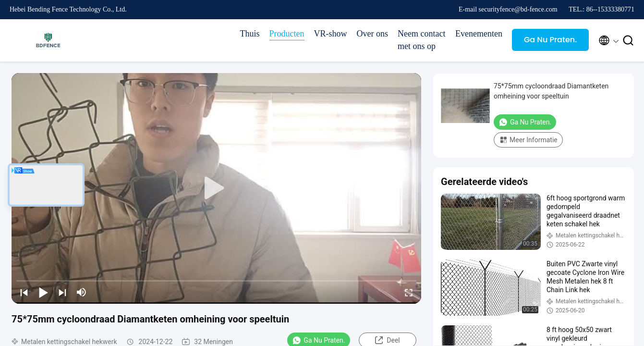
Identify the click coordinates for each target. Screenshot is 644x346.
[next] (62, 292)
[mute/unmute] (82, 292)
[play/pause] (43, 292)
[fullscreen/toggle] (409, 292)
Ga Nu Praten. (550, 40)
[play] (217, 188)
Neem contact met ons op (421, 40)
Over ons (373, 34)
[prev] (24, 292)
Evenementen (479, 34)
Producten (287, 34)
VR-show (331, 34)
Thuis (250, 34)
